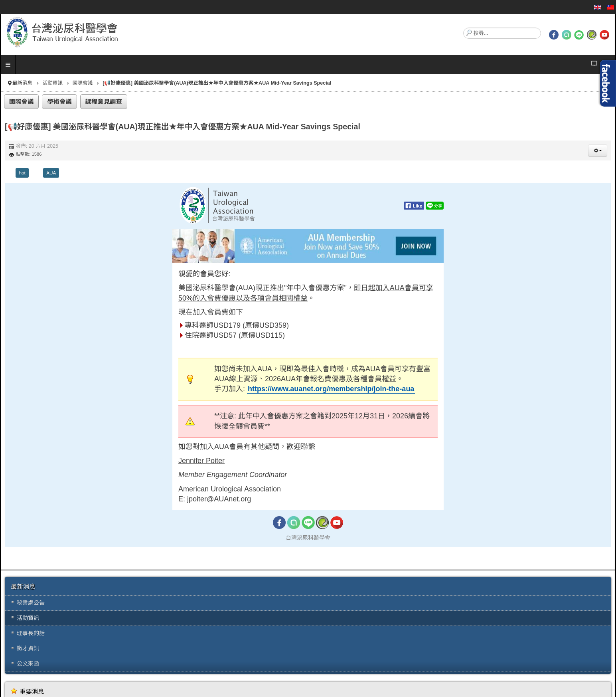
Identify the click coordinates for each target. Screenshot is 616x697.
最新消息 (22, 83)
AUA (51, 173)
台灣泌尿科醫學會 (308, 538)
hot (22, 173)
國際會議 (83, 83)
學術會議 (59, 102)
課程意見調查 (104, 102)
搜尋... (463, 28)
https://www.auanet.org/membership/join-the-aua (331, 389)
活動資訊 (52, 83)
